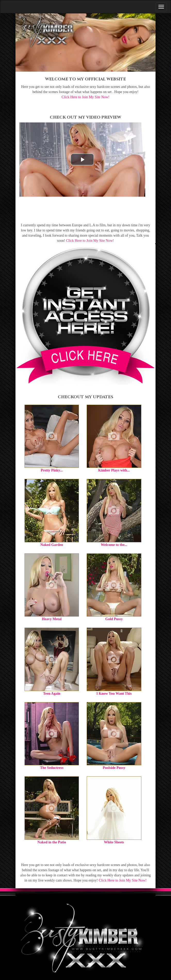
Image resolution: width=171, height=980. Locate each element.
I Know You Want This (114, 694)
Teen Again (52, 694)
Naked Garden (52, 545)
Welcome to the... (114, 545)
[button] (82, 159)
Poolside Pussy (114, 768)
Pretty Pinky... (52, 470)
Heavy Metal (52, 619)
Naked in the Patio (52, 842)
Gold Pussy (114, 619)
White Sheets (114, 842)
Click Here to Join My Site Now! (86, 97)
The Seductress (52, 768)
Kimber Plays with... (114, 470)
